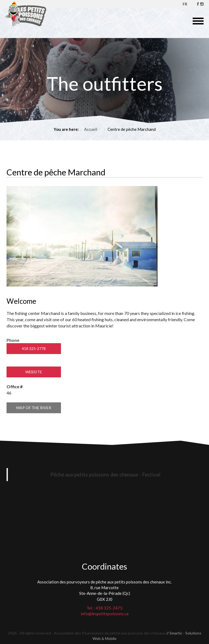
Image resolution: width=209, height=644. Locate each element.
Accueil (91, 129)
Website (34, 372)
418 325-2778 (34, 348)
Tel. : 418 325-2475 (104, 608)
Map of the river (34, 408)
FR (185, 4)
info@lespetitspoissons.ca (105, 614)
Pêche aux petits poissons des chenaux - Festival (105, 474)
